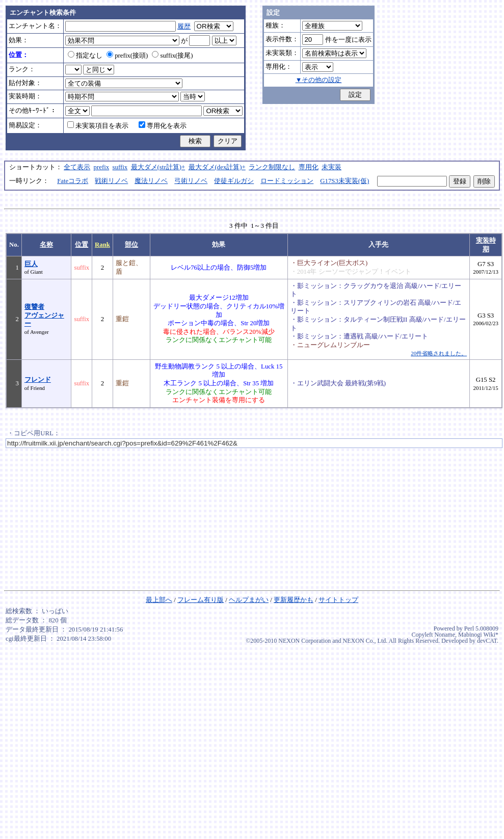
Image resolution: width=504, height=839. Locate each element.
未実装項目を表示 (98, 126)
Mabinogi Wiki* (478, 635)
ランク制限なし (272, 167)
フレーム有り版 (201, 600)
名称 (46, 245)
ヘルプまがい (249, 600)
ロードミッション (287, 181)
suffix (120, 167)
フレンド (38, 380)
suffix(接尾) (172, 56)
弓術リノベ (191, 181)
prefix (102, 167)
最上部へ (159, 600)
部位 (131, 245)
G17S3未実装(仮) (344, 181)
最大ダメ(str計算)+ (158, 167)
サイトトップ (338, 600)
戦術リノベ (111, 181)
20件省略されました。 (439, 353)
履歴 (184, 27)
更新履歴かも (294, 600)
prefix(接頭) (127, 56)
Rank (102, 245)
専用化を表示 (163, 126)
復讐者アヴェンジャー (44, 315)
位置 (82, 245)
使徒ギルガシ (234, 181)
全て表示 (77, 167)
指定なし (85, 56)
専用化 (309, 167)
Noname (445, 635)
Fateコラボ (73, 181)
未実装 (331, 167)
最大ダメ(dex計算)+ (217, 167)
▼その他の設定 (319, 80)
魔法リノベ (151, 181)
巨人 (31, 264)
